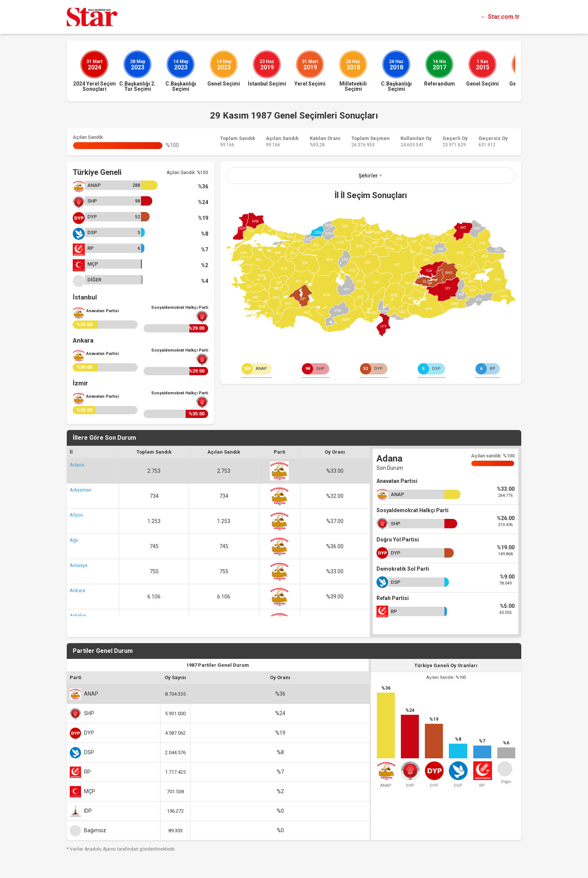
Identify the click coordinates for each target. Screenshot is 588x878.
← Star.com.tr (500, 17)
